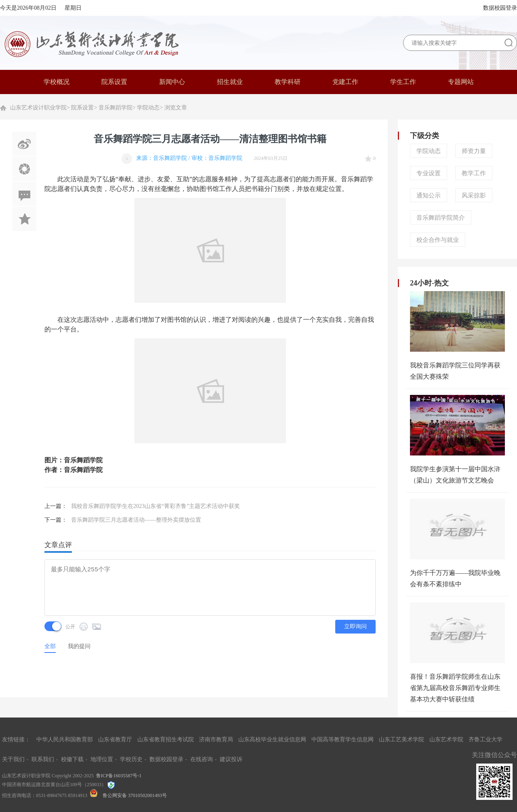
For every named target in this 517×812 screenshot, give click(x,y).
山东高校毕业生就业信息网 (272, 740)
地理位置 (102, 759)
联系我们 (43, 759)
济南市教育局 (216, 740)
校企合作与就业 (438, 240)
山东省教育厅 (115, 740)
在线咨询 (202, 759)
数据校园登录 (500, 8)
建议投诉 (231, 759)
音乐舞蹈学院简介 (441, 218)
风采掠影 (474, 195)
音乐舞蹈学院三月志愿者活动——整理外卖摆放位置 (136, 520)
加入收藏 (24, 219)
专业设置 (429, 173)
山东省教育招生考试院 (166, 740)
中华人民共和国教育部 (65, 740)
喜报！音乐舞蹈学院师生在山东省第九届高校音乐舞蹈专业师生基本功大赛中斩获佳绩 (455, 688)
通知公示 (429, 195)
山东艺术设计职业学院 (38, 108)
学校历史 (131, 759)
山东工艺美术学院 (401, 740)
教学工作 (474, 173)
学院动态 (148, 108)
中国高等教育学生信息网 (343, 740)
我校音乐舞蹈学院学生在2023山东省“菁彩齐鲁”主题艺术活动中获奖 (156, 506)
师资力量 (474, 151)
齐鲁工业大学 (485, 740)
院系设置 (82, 108)
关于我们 (13, 759)
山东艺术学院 (446, 740)
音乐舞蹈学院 (116, 108)
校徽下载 (72, 759)
